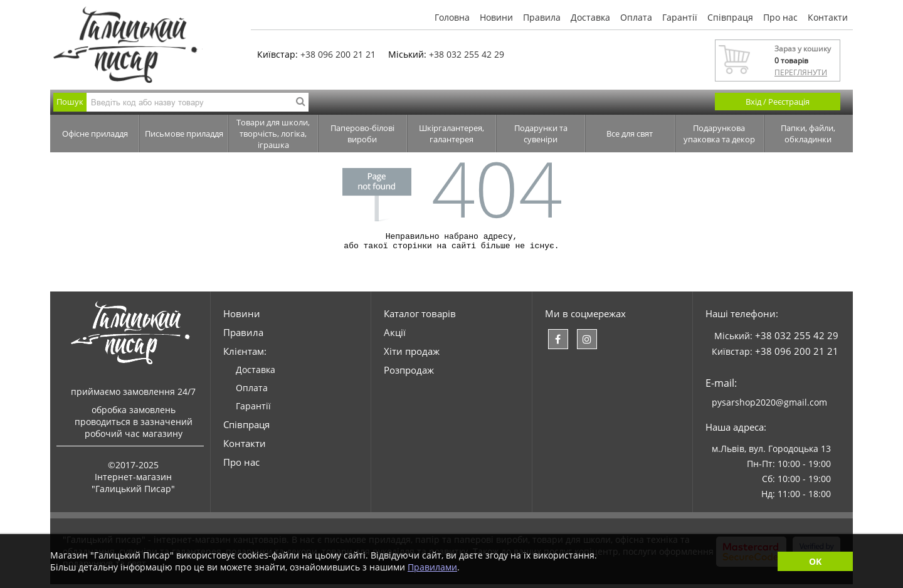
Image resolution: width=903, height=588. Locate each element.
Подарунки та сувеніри (541, 134)
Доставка (590, 17)
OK (815, 561)
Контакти (828, 17)
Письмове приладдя (184, 134)
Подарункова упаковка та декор (719, 134)
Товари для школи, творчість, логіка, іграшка (273, 134)
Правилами (432, 567)
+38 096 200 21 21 (338, 54)
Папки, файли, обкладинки (808, 134)
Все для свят (630, 134)
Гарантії (680, 17)
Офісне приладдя (95, 134)
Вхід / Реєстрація (778, 102)
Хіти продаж (412, 355)
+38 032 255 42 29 (467, 54)
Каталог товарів (420, 317)
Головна (452, 17)
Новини (496, 17)
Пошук (70, 102)
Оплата (636, 17)
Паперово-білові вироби (362, 134)
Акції (395, 336)
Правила (542, 17)
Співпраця (730, 17)
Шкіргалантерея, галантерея (451, 134)
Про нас (780, 17)
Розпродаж (409, 374)
